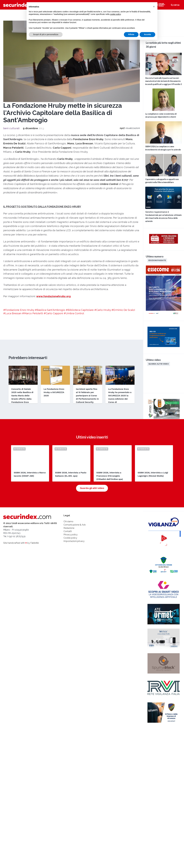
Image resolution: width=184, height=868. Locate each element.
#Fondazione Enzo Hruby (19, 310)
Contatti (68, 531)
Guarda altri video (159, 364)
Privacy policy (71, 535)
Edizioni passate (157, 260)
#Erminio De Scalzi (123, 310)
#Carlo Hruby (103, 310)
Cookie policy (70, 538)
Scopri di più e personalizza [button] (46, 34)
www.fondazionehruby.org (53, 296)
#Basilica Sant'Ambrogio (50, 310)
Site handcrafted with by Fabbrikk (21, 543)
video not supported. (164, 23)
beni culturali (11, 128)
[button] (154, 7)
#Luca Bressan (12, 313)
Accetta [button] (147, 34)
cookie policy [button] (115, 14)
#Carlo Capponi (53, 313)
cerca (175, 5)
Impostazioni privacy (74, 541)
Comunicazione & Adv (75, 525)
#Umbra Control (74, 313)
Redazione (69, 528)
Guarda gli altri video (92, 488)
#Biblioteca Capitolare (80, 310)
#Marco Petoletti (33, 313)
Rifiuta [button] (131, 34)
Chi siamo (68, 521)
